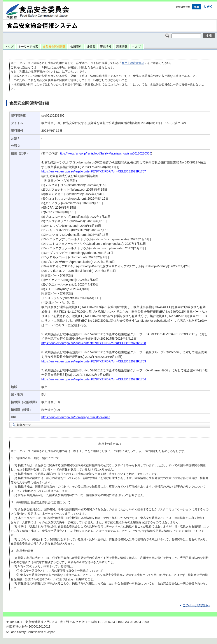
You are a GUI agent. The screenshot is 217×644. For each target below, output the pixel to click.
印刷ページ (24, 425)
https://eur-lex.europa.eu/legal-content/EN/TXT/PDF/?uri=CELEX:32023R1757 (94, 171)
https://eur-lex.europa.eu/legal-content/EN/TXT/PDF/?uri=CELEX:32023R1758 (94, 343)
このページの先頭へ (196, 605)
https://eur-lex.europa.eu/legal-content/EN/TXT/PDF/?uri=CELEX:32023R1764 (94, 379)
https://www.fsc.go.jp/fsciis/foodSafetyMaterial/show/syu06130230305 (105, 153)
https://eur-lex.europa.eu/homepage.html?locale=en (76, 417)
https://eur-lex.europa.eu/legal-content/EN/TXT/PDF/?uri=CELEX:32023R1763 (94, 361)
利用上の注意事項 (133, 63)
